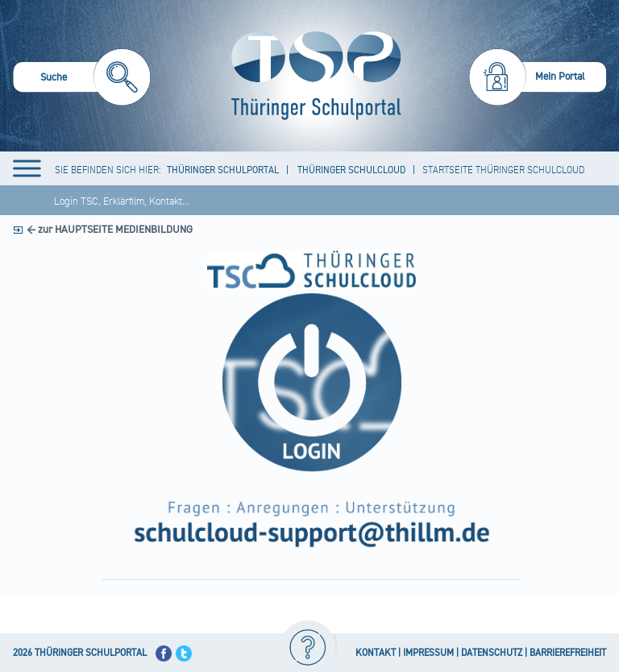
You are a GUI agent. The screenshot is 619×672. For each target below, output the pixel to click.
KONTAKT (376, 653)
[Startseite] (312, 76)
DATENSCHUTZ (492, 653)
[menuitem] (82, 79)
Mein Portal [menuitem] (560, 77)
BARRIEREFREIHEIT (568, 653)
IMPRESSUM (428, 653)
